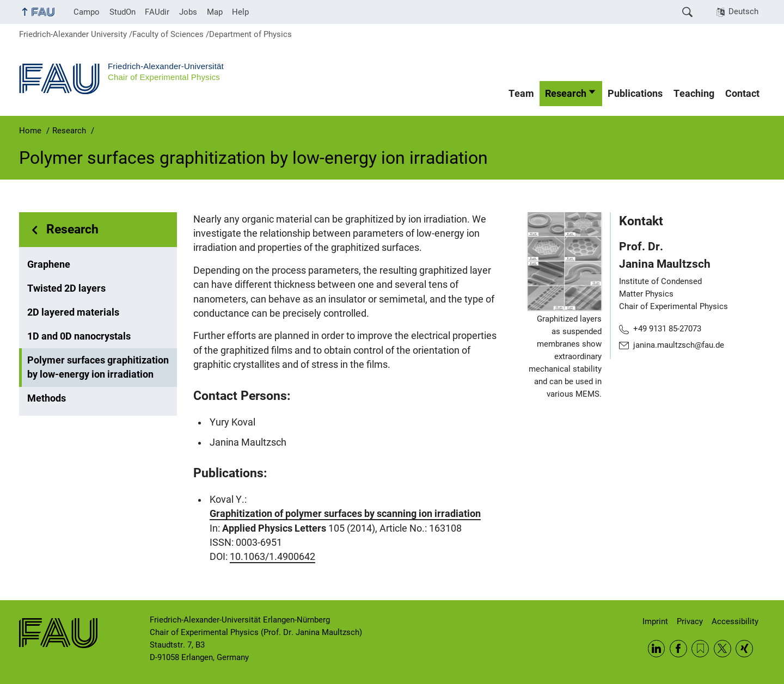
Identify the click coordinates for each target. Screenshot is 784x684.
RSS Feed (700, 649)
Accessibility (735, 621)
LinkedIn (657, 649)
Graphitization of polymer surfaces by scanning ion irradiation (345, 514)
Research (566, 94)
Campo (87, 12)
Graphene (49, 264)
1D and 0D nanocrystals (79, 336)
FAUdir (157, 12)
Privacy (690, 621)
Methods (47, 398)
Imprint (655, 621)
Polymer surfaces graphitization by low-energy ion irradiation (98, 367)
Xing (744, 649)
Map (215, 12)
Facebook (678, 649)
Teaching (694, 94)
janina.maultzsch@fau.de (679, 345)
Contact (742, 94)
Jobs (188, 12)
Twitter (722, 649)
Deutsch (743, 11)
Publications (635, 94)
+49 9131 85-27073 (667, 329)
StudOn (122, 12)
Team (521, 94)
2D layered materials (73, 312)
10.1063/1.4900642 (272, 557)
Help (240, 12)
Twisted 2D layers (66, 288)
